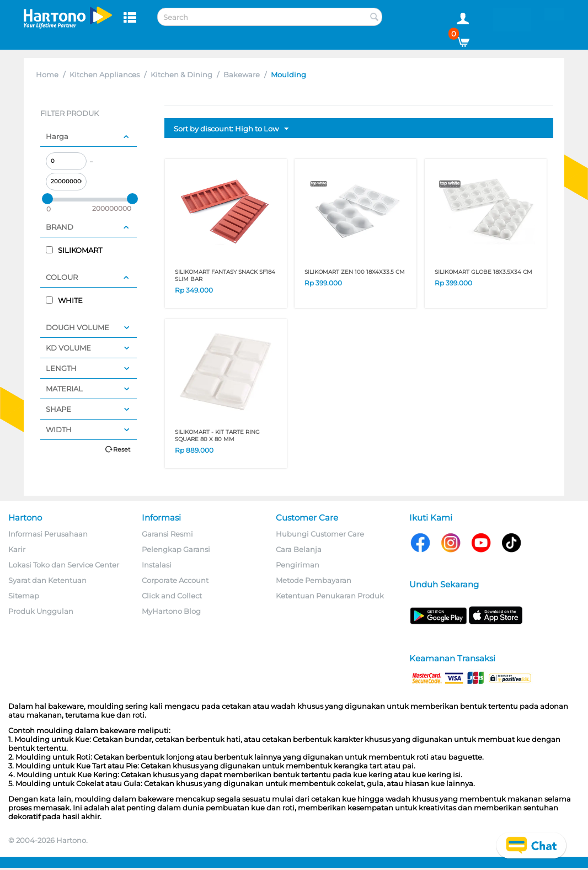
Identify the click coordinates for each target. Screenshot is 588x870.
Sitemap (24, 596)
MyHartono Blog (171, 611)
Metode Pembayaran (314, 580)
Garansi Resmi (167, 534)
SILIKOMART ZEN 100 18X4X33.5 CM (355, 272)
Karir (17, 549)
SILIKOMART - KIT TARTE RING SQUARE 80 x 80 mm (217, 436)
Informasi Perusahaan (48, 534)
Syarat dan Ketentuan (47, 580)
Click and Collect (172, 596)
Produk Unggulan (41, 611)
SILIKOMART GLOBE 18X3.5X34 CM (483, 272)
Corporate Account (175, 580)
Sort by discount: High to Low (231, 129)
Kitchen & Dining (181, 75)
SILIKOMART (74, 250)
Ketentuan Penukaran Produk (330, 596)
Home (47, 75)
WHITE (64, 300)
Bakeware (242, 75)
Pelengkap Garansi (176, 549)
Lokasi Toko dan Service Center (64, 565)
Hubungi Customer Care (320, 534)
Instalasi (157, 565)
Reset (122, 449)
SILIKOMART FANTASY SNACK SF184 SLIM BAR (225, 275)
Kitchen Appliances (105, 75)
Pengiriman (298, 565)
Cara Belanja (299, 549)
